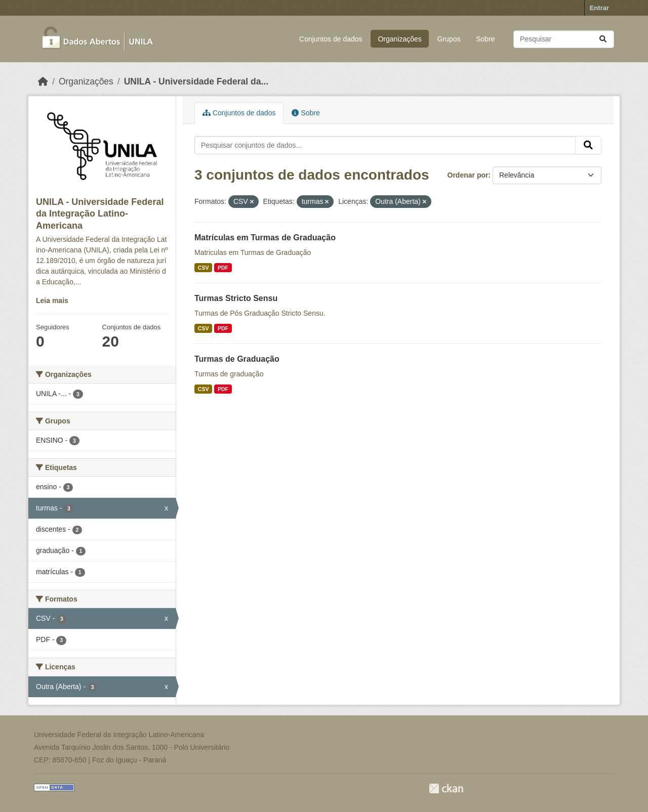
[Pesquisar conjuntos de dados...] (564, 39)
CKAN (446, 788)
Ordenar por (468, 175)
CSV (204, 268)
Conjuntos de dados (331, 39)
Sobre (485, 39)
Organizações (399, 39)
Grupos (449, 39)
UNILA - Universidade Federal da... (196, 81)
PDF (223, 268)
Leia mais (52, 301)
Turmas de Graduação (237, 359)
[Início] (43, 81)
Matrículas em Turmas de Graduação (265, 238)
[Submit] (603, 39)
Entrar (599, 8)
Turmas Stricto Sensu (236, 298)
